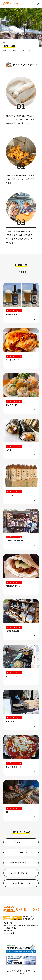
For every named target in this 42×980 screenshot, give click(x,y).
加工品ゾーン (19, 853)
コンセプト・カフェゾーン (19, 863)
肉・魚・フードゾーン (19, 873)
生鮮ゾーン (19, 843)
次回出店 (23, 272)
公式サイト (8, 934)
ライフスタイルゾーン (19, 883)
